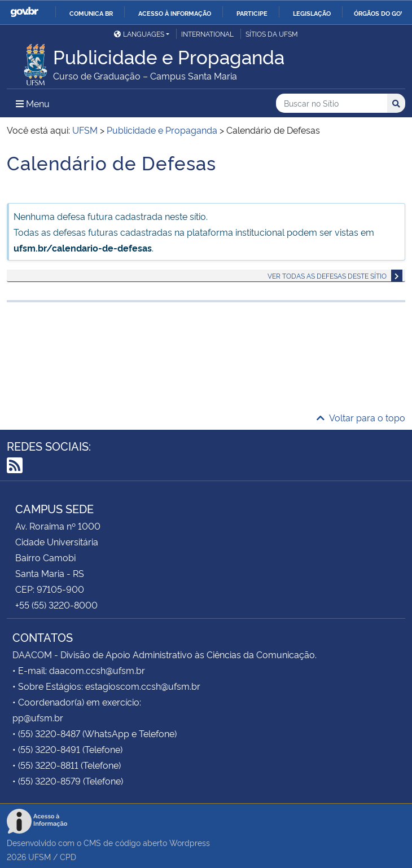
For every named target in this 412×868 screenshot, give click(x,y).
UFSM (40, 856)
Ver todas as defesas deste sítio (327, 276)
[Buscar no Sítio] (332, 103)
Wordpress (190, 842)
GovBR (24, 12)
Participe (252, 13)
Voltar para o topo (361, 417)
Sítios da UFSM (272, 34)
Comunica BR (91, 13)
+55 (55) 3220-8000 (56, 605)
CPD (68, 856)
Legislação (312, 13)
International (207, 34)
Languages (139, 34)
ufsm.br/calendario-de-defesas (83, 248)
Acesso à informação (175, 13)
